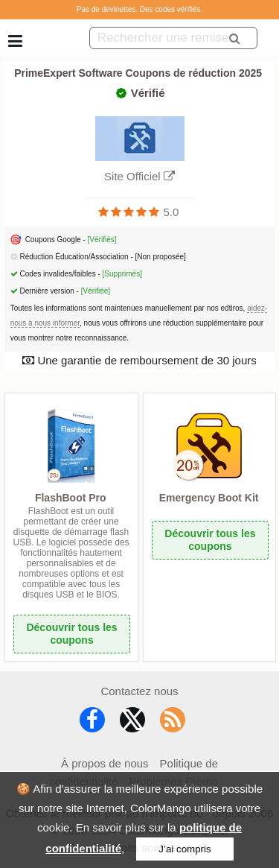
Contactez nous (139, 691)
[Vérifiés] (102, 240)
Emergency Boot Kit (209, 498)
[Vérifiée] (96, 291)
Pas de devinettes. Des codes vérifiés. (140, 9)
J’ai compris (185, 849)
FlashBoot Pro (71, 498)
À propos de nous (105, 763)
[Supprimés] (122, 274)
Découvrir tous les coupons (71, 634)
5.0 (171, 212)
